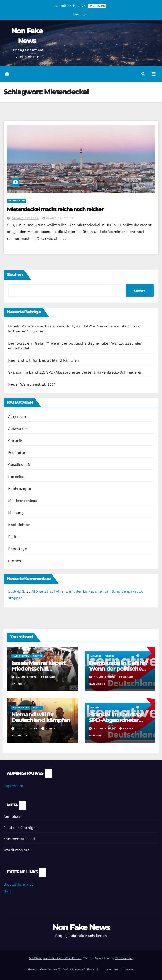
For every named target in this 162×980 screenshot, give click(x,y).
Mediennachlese (23, 501)
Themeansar (124, 958)
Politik (14, 537)
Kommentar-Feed (19, 839)
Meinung (16, 513)
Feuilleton (17, 453)
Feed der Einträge (19, 828)
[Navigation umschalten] (154, 74)
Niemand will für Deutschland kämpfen (44, 360)
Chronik (15, 441)
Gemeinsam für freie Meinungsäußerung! (69, 969)
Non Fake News (81, 927)
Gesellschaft (19, 465)
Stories (15, 561)
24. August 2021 (25, 218)
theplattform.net (18, 884)
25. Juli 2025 (27, 728)
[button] (143, 74)
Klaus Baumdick (58, 218)
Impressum (13, 786)
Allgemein (17, 417)
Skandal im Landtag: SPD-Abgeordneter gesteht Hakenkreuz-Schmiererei (75, 372)
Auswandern (19, 429)
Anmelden (13, 817)
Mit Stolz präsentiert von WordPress (55, 958)
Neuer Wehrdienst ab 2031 (32, 384)
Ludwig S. (17, 591)
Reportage (18, 549)
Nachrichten (17, 201)
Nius (7, 891)
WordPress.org (17, 850)
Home (32, 969)
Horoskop (17, 477)
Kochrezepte (20, 489)
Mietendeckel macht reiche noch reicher (55, 209)
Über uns (79, 14)
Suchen (15, 275)
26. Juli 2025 (105, 677)
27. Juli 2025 (27, 677)
